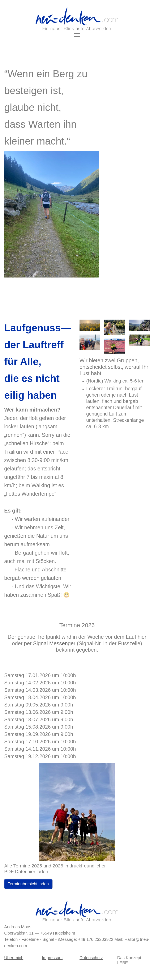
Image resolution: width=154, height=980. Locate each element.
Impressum (52, 958)
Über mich (14, 958)
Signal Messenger (54, 643)
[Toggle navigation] (77, 35)
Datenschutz (91, 958)
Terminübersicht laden (28, 884)
